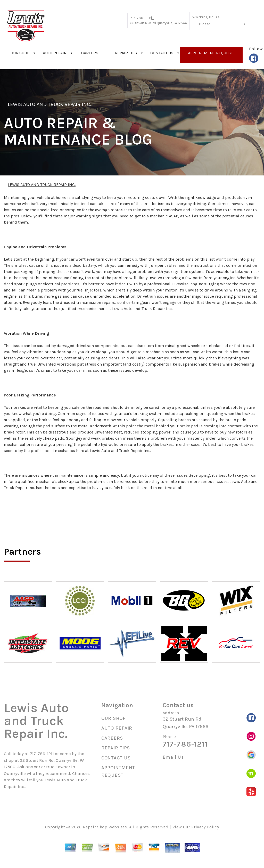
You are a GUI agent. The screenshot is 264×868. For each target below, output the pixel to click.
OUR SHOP (20, 53)
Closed (205, 24)
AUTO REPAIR (55, 53)
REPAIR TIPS (126, 53)
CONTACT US (162, 53)
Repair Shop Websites (105, 827)
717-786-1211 (140, 18)
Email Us (173, 757)
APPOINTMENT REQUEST (210, 53)
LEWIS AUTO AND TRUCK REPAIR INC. (49, 104)
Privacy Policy (205, 827)
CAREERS (90, 53)
